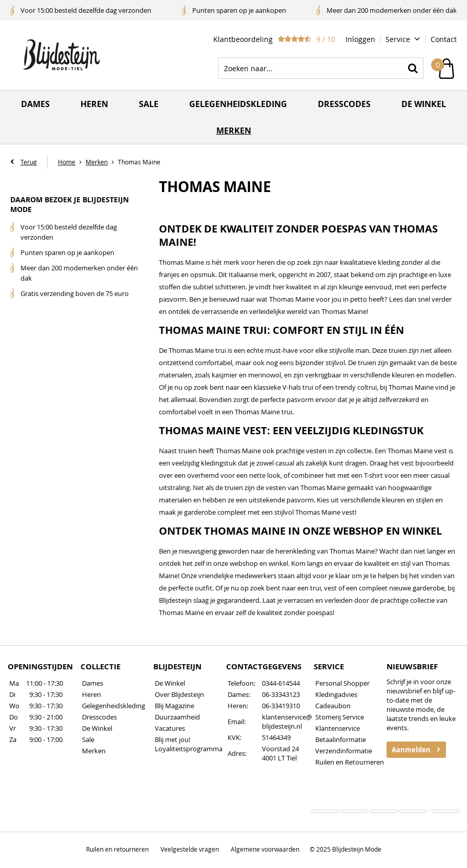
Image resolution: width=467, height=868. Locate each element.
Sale (149, 104)
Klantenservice (338, 728)
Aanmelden (411, 750)
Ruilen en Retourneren (350, 762)
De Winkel (97, 728)
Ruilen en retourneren (117, 849)
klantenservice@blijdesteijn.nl (287, 722)
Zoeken (413, 68)
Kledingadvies (336, 694)
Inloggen (360, 39)
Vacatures (170, 728)
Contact (444, 39)
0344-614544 (281, 683)
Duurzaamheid (177, 717)
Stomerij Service (340, 717)
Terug (29, 162)
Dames (35, 104)
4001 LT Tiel (279, 758)
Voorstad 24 (280, 749)
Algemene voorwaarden (265, 849)
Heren (94, 104)
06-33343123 (281, 694)
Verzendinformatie (344, 751)
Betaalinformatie (341, 739)
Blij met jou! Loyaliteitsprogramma (189, 744)
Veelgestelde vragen (190, 849)
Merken (234, 131)
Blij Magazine (175, 706)
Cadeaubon (333, 706)
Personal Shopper (342, 683)
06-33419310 (281, 706)
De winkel (424, 104)
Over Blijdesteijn (179, 694)
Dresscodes (344, 104)
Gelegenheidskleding (238, 104)
